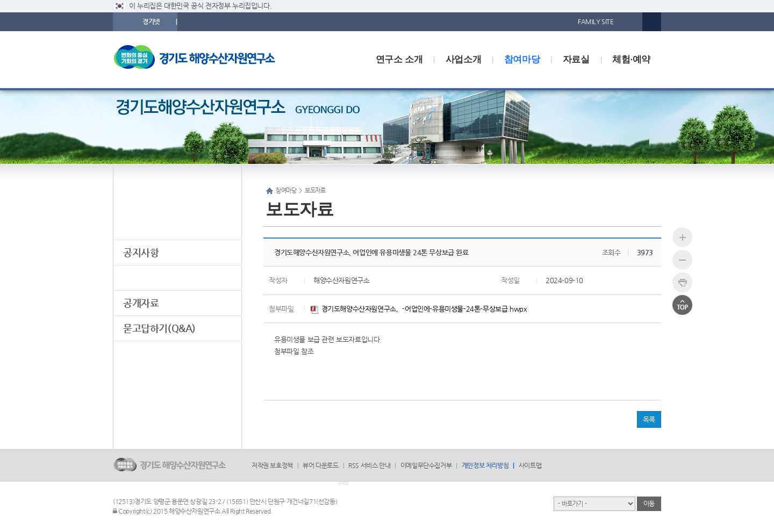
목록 (649, 419)
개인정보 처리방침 (485, 465)
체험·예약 (631, 59)
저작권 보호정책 (272, 465)
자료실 (576, 59)
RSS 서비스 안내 (369, 465)
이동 (649, 504)
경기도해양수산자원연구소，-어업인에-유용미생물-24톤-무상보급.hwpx (419, 309)
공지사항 (141, 252)
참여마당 (522, 59)
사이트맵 (530, 465)
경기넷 (151, 21)
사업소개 (463, 59)
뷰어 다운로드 (320, 465)
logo (202, 60)
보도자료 (141, 278)
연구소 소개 (399, 59)
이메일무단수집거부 (426, 465)
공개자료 (141, 303)
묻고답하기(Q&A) (159, 328)
